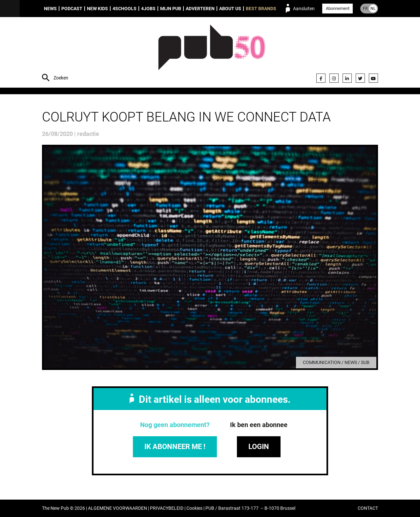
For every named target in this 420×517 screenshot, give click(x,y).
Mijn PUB (171, 9)
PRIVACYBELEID (167, 508)
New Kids (97, 9)
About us (230, 9)
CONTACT (368, 508)
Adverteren (200, 9)
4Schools (125, 9)
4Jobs (148, 9)
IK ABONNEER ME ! (175, 447)
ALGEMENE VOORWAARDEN (117, 508)
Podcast (72, 9)
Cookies (194, 508)
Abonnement (338, 8)
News (50, 9)
